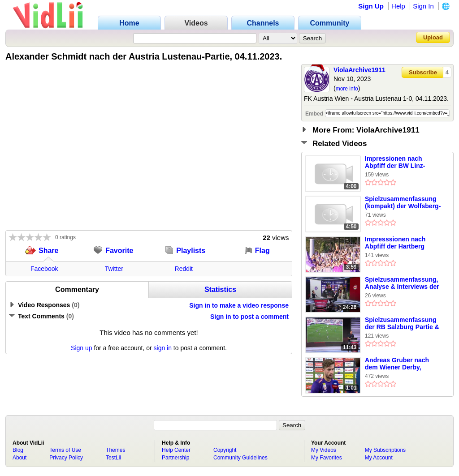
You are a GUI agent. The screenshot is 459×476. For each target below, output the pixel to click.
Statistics (220, 289)
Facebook (44, 269)
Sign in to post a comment (249, 317)
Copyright (225, 450)
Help (398, 6)
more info (347, 89)
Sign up (81, 348)
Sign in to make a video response (239, 305)
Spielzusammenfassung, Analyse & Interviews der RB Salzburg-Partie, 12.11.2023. (402, 283)
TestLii (113, 458)
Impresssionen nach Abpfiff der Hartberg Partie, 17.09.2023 (395, 243)
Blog (18, 450)
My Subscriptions (385, 450)
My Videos (324, 450)
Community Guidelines (240, 458)
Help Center (176, 450)
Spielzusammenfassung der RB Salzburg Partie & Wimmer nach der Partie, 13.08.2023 (402, 324)
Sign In (423, 6)
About (19, 458)
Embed (314, 114)
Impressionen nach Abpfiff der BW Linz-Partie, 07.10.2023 (395, 163)
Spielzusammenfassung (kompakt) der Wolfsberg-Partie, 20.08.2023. (403, 203)
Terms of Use (65, 450)
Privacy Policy (66, 458)
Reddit (184, 269)
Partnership (175, 458)
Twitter (114, 269)
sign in (163, 348)
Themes (115, 450)
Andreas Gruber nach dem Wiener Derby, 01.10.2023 (397, 364)
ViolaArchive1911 (359, 70)
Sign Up (371, 6)
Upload (433, 37)
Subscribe (423, 72)
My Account (379, 458)
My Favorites (327, 458)
